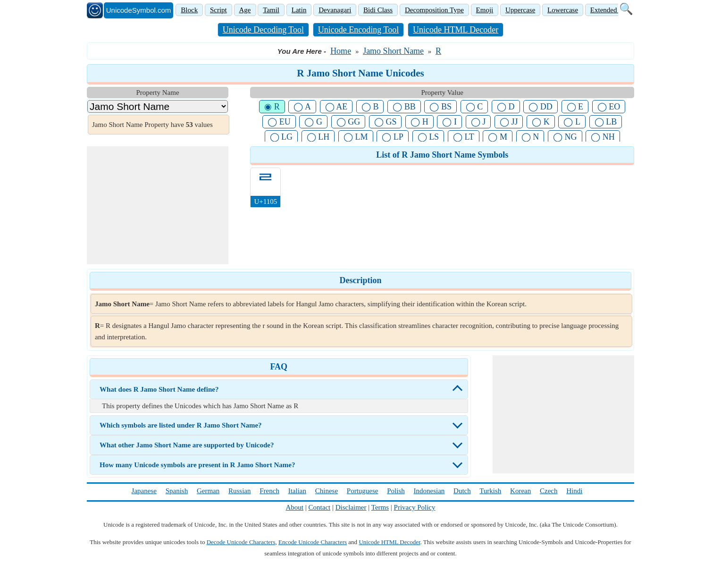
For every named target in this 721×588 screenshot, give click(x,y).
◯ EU (279, 122)
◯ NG (565, 137)
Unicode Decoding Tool (263, 30)
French (269, 491)
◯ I (449, 122)
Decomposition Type (434, 10)
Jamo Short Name (393, 51)
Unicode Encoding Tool (358, 30)
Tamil (271, 10)
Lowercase (563, 10)
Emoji (485, 10)
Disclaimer (351, 507)
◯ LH (318, 137)
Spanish (177, 491)
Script (218, 10)
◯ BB (404, 107)
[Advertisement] (158, 205)
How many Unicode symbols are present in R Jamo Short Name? (197, 465)
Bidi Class (378, 10)
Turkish (490, 491)
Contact (320, 507)
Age (245, 10)
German (208, 491)
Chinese (327, 491)
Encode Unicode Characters (313, 542)
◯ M (498, 137)
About (295, 507)
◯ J (478, 122)
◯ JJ (509, 122)
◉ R (272, 107)
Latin (299, 10)
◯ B (370, 107)
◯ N (530, 137)
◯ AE (336, 107)
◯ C (474, 107)
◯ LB (606, 122)
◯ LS (428, 137)
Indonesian (429, 491)
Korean (520, 491)
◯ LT (464, 137)
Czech (549, 491)
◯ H (419, 122)
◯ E (575, 107)
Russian (240, 491)
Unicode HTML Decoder (456, 30)
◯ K (541, 122)
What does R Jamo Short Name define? (159, 389)
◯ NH (603, 137)
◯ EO (609, 107)
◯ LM (356, 137)
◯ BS (440, 107)
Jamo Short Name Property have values (152, 125)
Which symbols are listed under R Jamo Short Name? (181, 425)
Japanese (144, 491)
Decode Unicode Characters (241, 542)
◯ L (572, 122)
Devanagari (335, 10)
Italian (297, 491)
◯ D (506, 107)
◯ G (313, 122)
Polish (396, 491)
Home (341, 51)
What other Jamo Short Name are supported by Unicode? (187, 445)
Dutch (462, 491)
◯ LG (281, 137)
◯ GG (348, 122)
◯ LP (393, 137)
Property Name (157, 92)
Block (189, 10)
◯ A (302, 107)
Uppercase (520, 10)
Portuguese (363, 491)
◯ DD (541, 107)
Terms (380, 507)
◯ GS (386, 122)
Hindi (574, 491)
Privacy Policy (415, 507)
